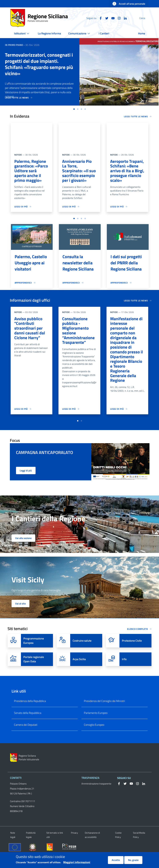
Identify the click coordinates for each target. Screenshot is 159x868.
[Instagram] (112, 18)
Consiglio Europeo (94, 736)
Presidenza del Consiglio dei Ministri (104, 713)
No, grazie (133, 860)
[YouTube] (106, 18)
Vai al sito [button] (20, 615)
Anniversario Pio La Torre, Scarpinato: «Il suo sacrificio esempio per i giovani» (79, 171)
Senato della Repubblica (28, 725)
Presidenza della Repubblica (30, 713)
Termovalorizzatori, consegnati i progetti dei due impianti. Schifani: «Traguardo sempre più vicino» (39, 64)
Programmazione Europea (34, 652)
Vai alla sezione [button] (23, 550)
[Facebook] (93, 18)
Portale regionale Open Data (34, 671)
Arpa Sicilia (79, 671)
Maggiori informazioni (77, 863)
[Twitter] (99, 18)
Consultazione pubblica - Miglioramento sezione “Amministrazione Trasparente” (79, 336)
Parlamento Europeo (96, 725)
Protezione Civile (132, 652)
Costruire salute (82, 652)
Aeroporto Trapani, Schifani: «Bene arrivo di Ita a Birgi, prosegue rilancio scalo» (127, 171)
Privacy (74, 844)
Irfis (124, 671)
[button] (145, 18)
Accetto (116, 860)
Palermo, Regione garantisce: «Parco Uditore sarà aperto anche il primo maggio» (31, 171)
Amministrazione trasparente (96, 795)
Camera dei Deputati (26, 736)
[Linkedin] (118, 18)
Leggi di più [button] (26, 482)
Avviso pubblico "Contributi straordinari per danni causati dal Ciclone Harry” (30, 333)
